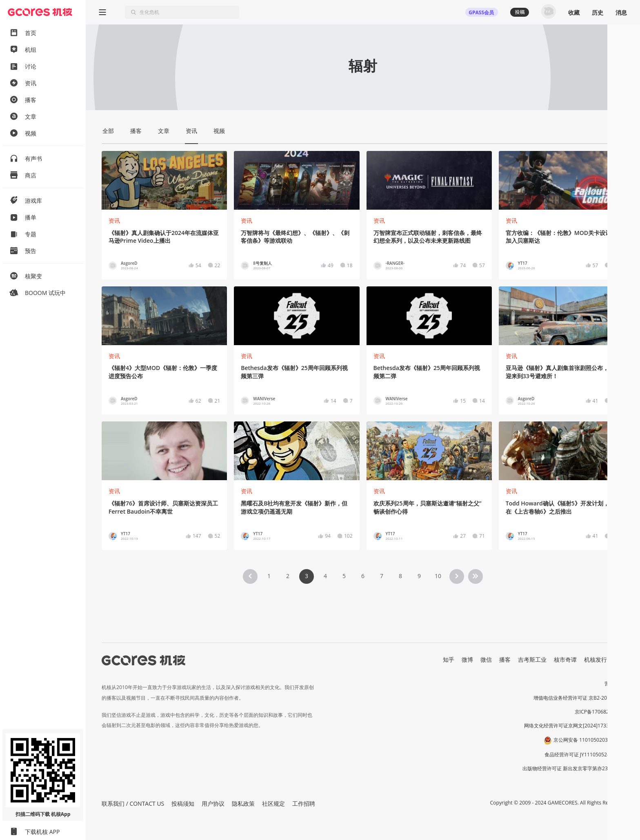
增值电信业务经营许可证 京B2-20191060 (579, 698)
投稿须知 (183, 803)
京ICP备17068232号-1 (600, 712)
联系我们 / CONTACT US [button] (133, 803)
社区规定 (273, 803)
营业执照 (614, 684)
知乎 (449, 659)
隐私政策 (243, 803)
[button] (619, 783)
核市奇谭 (565, 659)
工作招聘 (304, 803)
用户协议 (213, 803)
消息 (621, 12)
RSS (619, 659)
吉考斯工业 (532, 659)
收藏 (574, 12)
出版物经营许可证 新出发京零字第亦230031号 (573, 768)
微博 (467, 659)
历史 (598, 12)
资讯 (114, 221)
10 (438, 576)
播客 (505, 659)
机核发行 (596, 659)
